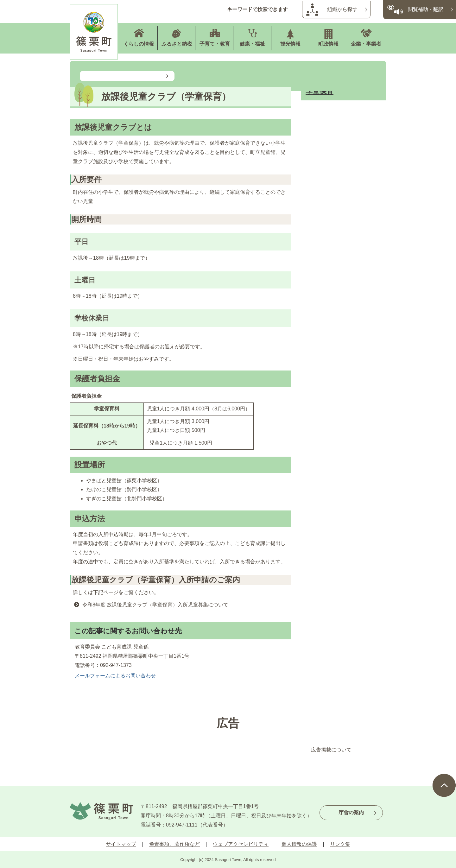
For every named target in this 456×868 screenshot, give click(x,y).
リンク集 (340, 844)
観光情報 (290, 44)
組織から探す (342, 9)
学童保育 (320, 91)
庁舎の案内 (351, 812)
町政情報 (328, 44)
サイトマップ (121, 844)
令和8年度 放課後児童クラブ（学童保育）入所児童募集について (155, 605)
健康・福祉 (252, 44)
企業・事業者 (366, 44)
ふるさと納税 (177, 44)
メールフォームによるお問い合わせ (115, 676)
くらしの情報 (139, 44)
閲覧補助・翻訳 (426, 9)
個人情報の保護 (299, 844)
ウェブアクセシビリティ (241, 844)
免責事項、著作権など (174, 844)
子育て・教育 (215, 44)
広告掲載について (331, 750)
